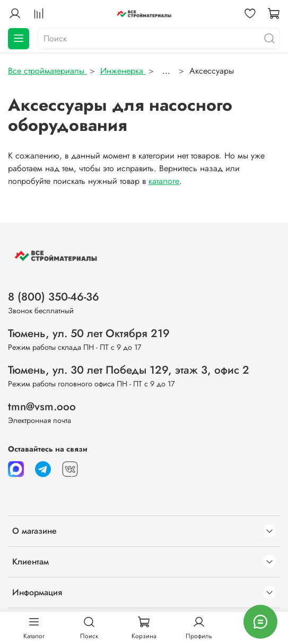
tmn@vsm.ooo (42, 407)
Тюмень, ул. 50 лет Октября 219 (89, 333)
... (166, 71)
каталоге (164, 181)
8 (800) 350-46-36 (54, 297)
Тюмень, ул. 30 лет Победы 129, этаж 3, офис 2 (129, 370)
